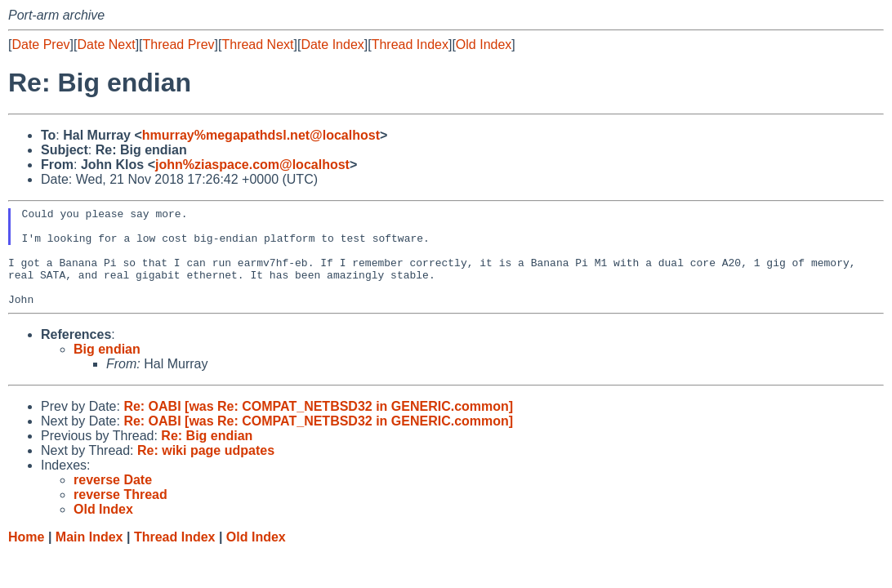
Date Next (106, 45)
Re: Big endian (207, 455)
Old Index (484, 45)
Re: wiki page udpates (206, 470)
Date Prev (40, 45)
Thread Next (257, 45)
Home (26, 557)
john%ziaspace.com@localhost (252, 165)
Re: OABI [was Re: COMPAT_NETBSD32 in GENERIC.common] (318, 426)
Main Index (89, 557)
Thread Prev (179, 45)
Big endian (107, 369)
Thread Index (410, 45)
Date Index (332, 45)
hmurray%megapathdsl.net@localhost (261, 135)
